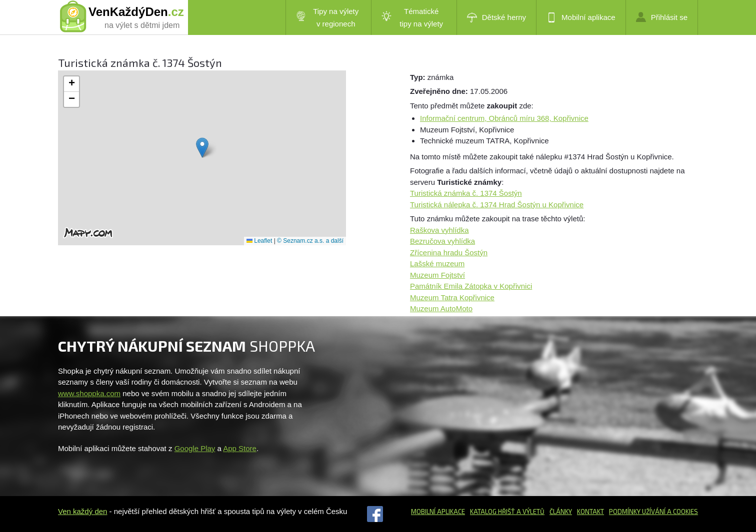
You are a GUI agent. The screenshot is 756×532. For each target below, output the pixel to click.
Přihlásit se (662, 17)
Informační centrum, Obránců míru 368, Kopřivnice (504, 118)
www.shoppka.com (89, 393)
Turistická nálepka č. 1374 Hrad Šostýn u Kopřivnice (497, 205)
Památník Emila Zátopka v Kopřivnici (471, 286)
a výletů (530, 512)
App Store (240, 448)
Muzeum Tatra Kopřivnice (452, 297)
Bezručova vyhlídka (442, 241)
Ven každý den (82, 511)
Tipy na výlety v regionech (327, 17)
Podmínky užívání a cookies (653, 512)
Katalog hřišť (492, 512)
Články (561, 512)
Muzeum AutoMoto (441, 308)
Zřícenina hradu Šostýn (449, 253)
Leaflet (259, 241)
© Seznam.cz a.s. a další (310, 241)
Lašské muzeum (437, 264)
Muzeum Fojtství (437, 275)
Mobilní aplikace (581, 17)
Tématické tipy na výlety (412, 17)
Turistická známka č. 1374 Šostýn (466, 193)
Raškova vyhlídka (439, 230)
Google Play (195, 448)
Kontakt (590, 512)
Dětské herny (496, 17)
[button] (202, 148)
